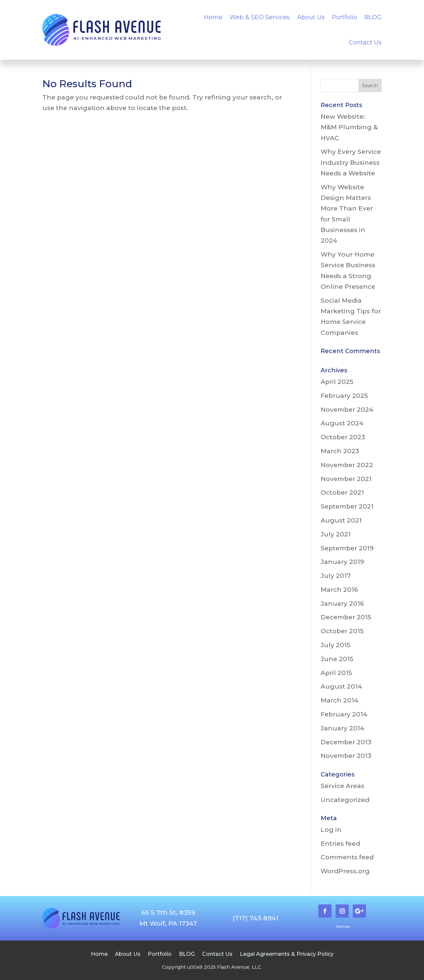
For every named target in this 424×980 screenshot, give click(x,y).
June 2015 (337, 659)
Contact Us (365, 42)
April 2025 (337, 382)
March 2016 (339, 590)
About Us (311, 17)
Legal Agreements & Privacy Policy (287, 954)
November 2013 (346, 756)
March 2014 (340, 700)
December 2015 (346, 617)
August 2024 (342, 423)
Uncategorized (345, 800)
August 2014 (341, 686)
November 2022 (347, 465)
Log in (331, 830)
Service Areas (343, 786)
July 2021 (336, 534)
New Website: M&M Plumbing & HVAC (349, 127)
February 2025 (344, 396)
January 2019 (342, 562)
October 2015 (342, 631)
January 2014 (343, 728)
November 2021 (346, 479)
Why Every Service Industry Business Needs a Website (351, 162)
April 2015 (336, 673)
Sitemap (343, 926)
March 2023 (340, 451)
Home (213, 17)
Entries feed (340, 844)
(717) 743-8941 (256, 918)
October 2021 (342, 492)
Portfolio (344, 17)
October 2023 (343, 437)
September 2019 (347, 548)
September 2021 (347, 506)
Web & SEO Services (260, 17)
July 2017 (336, 576)
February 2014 (344, 714)
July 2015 (336, 645)
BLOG (373, 17)
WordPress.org (345, 871)
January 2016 (342, 604)
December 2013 (346, 742)
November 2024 (347, 410)
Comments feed (347, 857)
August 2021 (341, 520)
